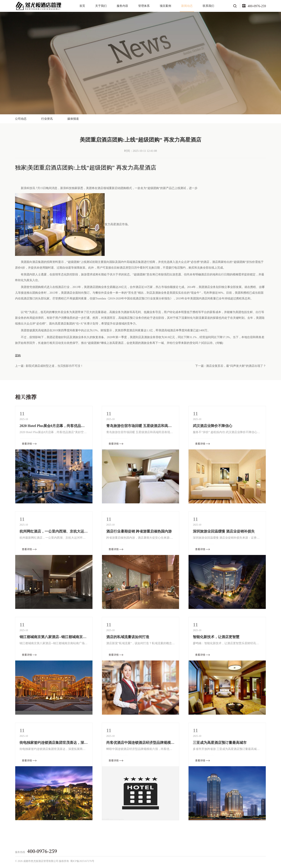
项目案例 (165, 6)
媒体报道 (73, 119)
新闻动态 (187, 6)
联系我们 (208, 6)
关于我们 (101, 6)
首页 (82, 6)
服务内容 (122, 6)
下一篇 (231, 366)
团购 (18, 355)
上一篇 (49, 366)
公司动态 (21, 119)
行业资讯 (47, 119)
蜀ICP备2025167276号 (82, 861)
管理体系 (144, 6)
